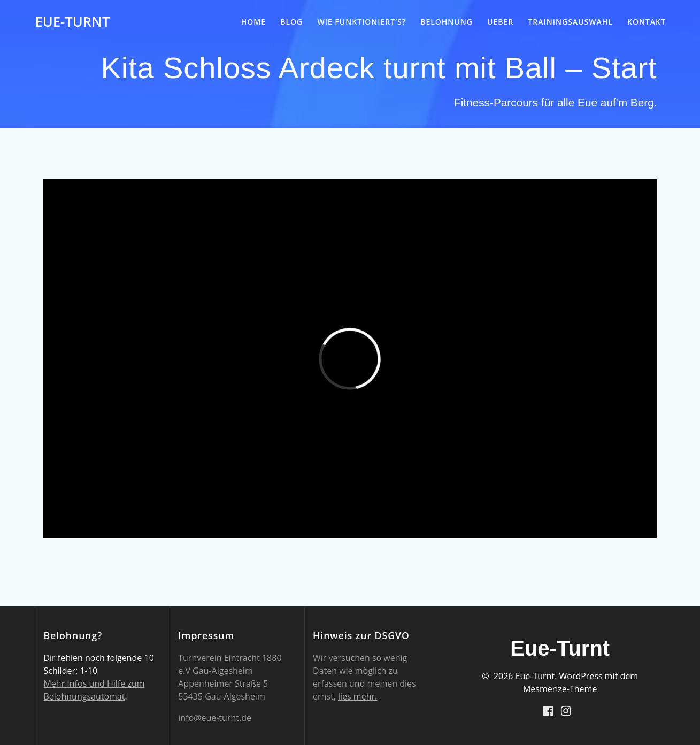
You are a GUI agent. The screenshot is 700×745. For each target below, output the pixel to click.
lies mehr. (357, 696)
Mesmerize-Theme (560, 689)
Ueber (500, 22)
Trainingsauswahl (570, 22)
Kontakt (647, 22)
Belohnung (447, 22)
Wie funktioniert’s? (361, 22)
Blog (291, 22)
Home (253, 22)
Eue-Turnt (72, 22)
